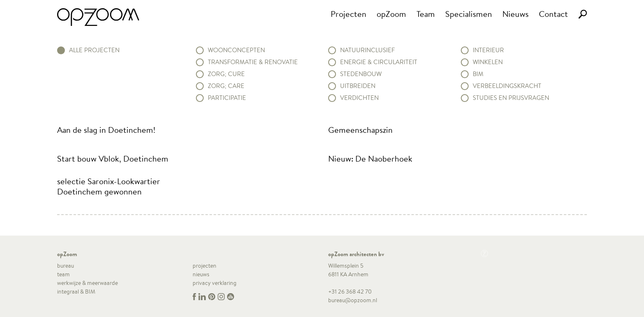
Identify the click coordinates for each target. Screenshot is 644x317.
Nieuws (515, 14)
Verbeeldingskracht (507, 86)
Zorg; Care (226, 86)
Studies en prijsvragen (511, 98)
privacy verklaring (215, 283)
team (63, 274)
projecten (205, 266)
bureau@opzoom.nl (353, 300)
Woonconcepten (236, 50)
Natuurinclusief (367, 50)
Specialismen (469, 14)
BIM (478, 74)
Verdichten (359, 98)
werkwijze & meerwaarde (87, 283)
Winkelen (488, 62)
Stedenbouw (361, 74)
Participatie (227, 98)
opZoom (391, 14)
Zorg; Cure (226, 74)
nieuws (201, 274)
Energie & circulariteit (379, 62)
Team (426, 14)
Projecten (348, 14)
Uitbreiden (358, 86)
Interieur (488, 50)
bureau (66, 266)
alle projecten (94, 50)
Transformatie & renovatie (253, 62)
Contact (553, 14)
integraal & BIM (76, 292)
